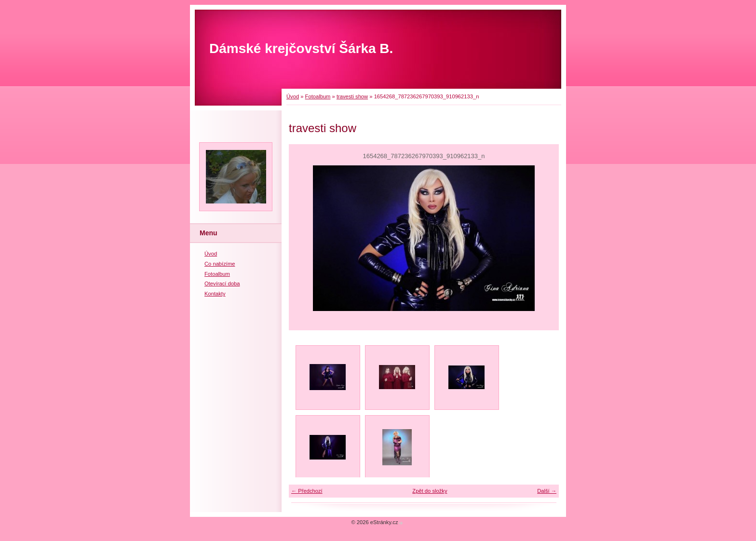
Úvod (293, 96)
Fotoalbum (318, 96)
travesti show (352, 96)
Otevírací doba (222, 284)
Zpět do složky (430, 491)
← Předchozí (307, 491)
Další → (547, 491)
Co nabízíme (220, 264)
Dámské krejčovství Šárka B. (301, 48)
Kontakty (215, 294)
